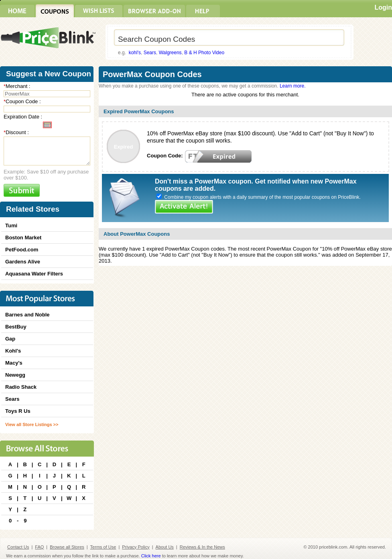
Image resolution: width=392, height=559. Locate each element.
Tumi (11, 225)
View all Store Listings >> (32, 424)
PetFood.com (22, 250)
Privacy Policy (136, 547)
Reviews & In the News (202, 547)
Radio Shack (21, 387)
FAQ (39, 547)
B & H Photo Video (204, 53)
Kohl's (13, 351)
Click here (151, 556)
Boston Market (23, 238)
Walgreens (170, 53)
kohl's (135, 53)
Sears (150, 53)
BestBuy (16, 327)
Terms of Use (103, 547)
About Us (165, 547)
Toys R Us (18, 411)
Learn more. (293, 86)
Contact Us (18, 547)
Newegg (15, 375)
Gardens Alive (23, 262)
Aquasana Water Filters (34, 274)
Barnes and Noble (27, 315)
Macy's (14, 363)
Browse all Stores (67, 547)
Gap (10, 339)
